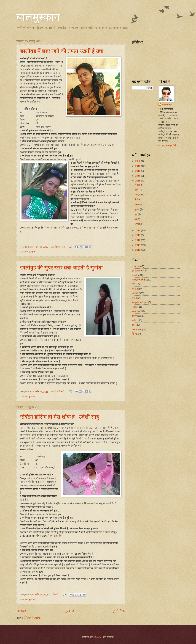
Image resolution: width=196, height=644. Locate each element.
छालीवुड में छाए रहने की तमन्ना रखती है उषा (62, 51)
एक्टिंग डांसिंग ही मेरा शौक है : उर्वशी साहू (60, 417)
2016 (138, 176)
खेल (134, 284)
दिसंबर (137, 185)
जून (136, 214)
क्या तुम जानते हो (139, 280)
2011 (138, 245)
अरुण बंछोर (167, 104)
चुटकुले (135, 289)
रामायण (135, 316)
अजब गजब (136, 266)
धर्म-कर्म (135, 293)
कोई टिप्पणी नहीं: (58, 247)
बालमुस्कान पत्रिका (140, 302)
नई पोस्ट (21, 611)
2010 (138, 250)
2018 (138, 171)
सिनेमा (134, 334)
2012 (138, 240)
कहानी (134, 275)
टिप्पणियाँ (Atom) (33, 618)
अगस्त (137, 204)
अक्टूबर (138, 195)
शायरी (134, 325)
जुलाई (137, 209)
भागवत (135, 307)
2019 (138, 166)
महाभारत (135, 311)
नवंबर (137, 190)
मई (136, 219)
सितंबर (138, 199)
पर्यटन (134, 298)
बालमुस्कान (38, 17)
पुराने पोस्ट (119, 611)
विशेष (134, 320)
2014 (138, 230)
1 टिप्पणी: (55, 595)
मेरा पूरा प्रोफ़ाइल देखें (167, 145)
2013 (138, 235)
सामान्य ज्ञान (137, 329)
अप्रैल (137, 224)
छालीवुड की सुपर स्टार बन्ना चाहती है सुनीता (61, 268)
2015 (138, 181)
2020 (138, 161)
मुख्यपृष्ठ (69, 611)
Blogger (98, 637)
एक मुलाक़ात (30, 252)
